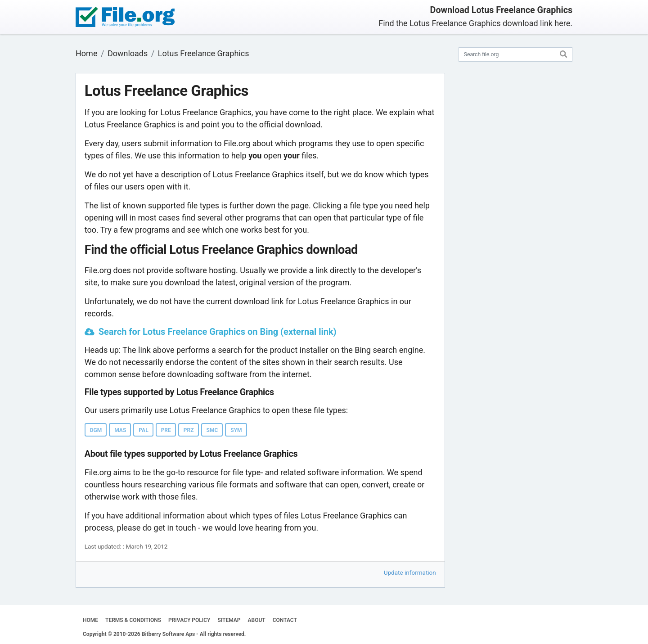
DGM (96, 430)
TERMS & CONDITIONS (133, 620)
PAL (143, 430)
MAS (120, 430)
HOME (90, 620)
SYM (236, 430)
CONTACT (285, 620)
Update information (410, 572)
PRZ (189, 430)
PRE (166, 430)
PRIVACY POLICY (189, 620)
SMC (212, 430)
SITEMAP (229, 620)
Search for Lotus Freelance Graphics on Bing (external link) (218, 332)
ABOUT (257, 620)
